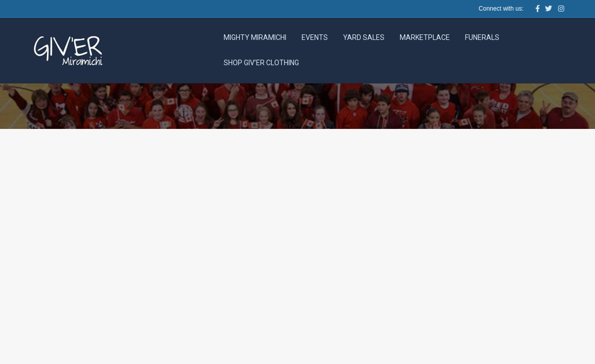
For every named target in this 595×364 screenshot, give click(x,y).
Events (315, 37)
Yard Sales (364, 37)
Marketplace (425, 37)
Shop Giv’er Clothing (261, 63)
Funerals (482, 37)
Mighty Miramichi (255, 37)
